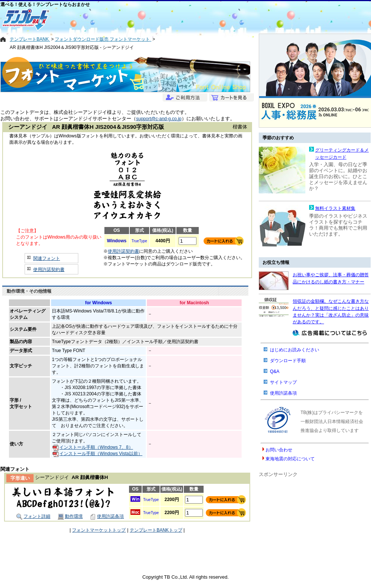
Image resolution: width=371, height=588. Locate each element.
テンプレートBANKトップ (156, 530)
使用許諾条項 (107, 516)
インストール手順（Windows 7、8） (93, 447)
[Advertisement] (159, 19)
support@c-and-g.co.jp (159, 119)
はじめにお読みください (295, 350)
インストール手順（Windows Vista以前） (97, 454)
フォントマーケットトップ (99, 530)
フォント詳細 (33, 516)
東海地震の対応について (290, 459)
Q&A (275, 371)
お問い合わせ (279, 450)
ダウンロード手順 (288, 361)
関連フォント (47, 258)
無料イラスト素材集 (335, 208)
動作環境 (70, 516)
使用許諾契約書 (49, 270)
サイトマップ (283, 382)
